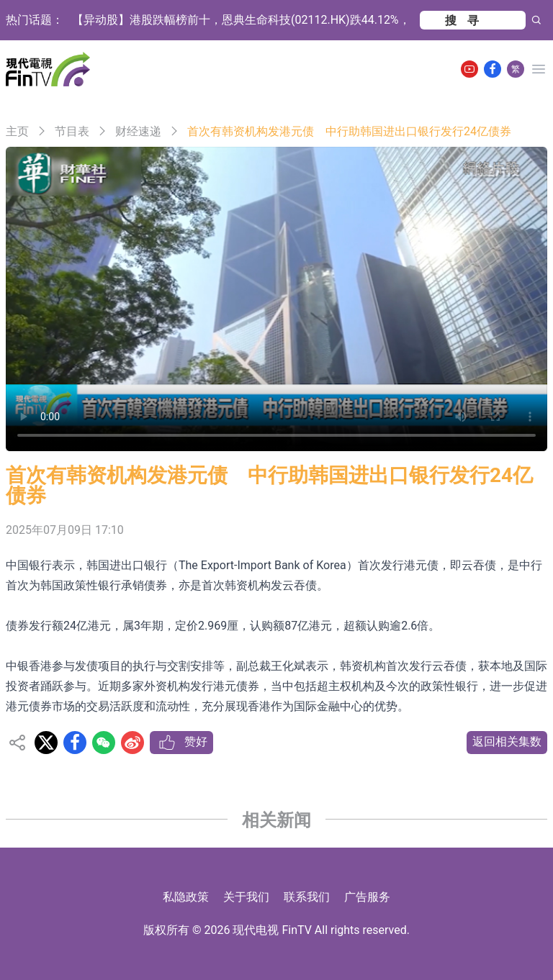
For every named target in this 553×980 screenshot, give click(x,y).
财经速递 (138, 131)
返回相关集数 (507, 741)
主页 (17, 131)
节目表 (72, 131)
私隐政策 (186, 897)
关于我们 (246, 897)
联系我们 (307, 897)
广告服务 (367, 897)
